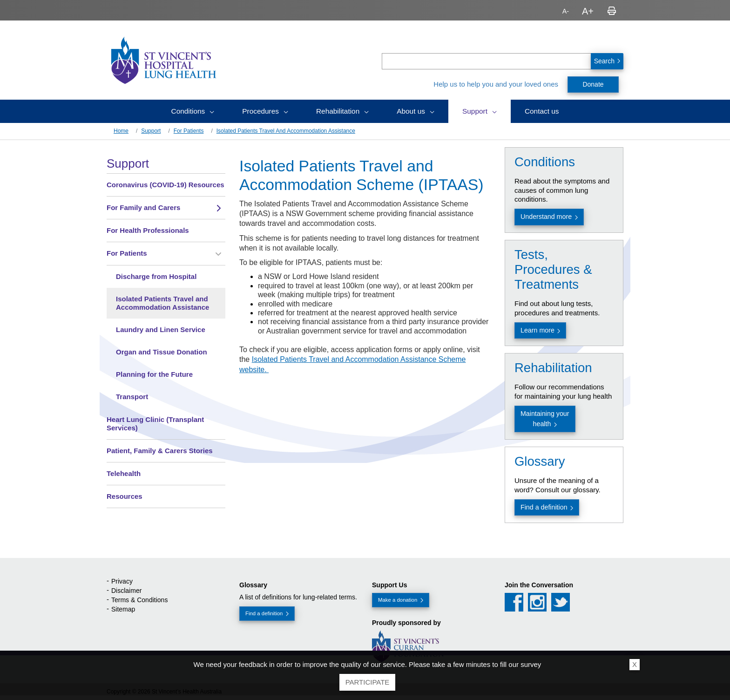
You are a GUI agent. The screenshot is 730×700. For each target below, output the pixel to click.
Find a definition (544, 507)
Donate (593, 84)
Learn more (537, 330)
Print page (612, 11)
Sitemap (123, 609)
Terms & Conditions (139, 600)
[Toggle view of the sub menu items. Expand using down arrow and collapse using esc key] (218, 208)
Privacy (122, 581)
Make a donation (398, 600)
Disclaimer (126, 591)
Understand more (546, 217)
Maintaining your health (545, 418)
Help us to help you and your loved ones (496, 84)
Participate (368, 682)
